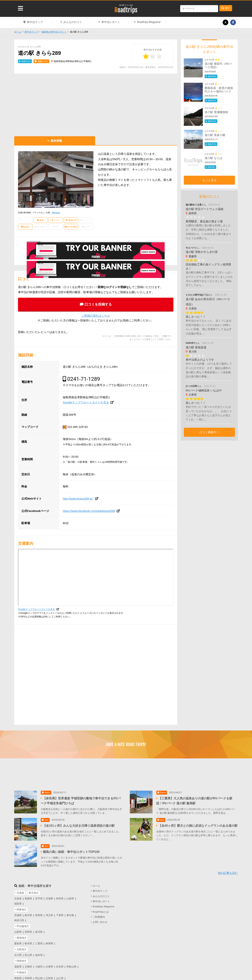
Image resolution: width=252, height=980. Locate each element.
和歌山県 (71, 964)
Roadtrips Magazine (149, 22)
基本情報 (56, 141)
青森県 (28, 896)
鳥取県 (18, 976)
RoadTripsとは (101, 909)
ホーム (18, 32)
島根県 (28, 976)
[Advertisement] (96, 104)
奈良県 (60, 964)
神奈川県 (19, 918)
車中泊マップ (35, 22)
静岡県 (49, 941)
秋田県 (60, 896)
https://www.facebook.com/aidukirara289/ (89, 511)
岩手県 (39, 896)
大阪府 (39, 964)
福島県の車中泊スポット (54, 32)
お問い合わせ (100, 920)
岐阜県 (28, 941)
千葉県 (60, 913)
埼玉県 (49, 913)
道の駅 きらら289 (126, 5)
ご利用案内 (99, 914)
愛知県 (18, 941)
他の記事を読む (228, 871)
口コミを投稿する (98, 304)
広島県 (49, 976)
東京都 (70, 913)
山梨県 (18, 930)
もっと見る (209, 180)
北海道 (18, 896)
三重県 (39, 941)
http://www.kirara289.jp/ (78, 499)
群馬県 (39, 913)
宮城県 (49, 896)
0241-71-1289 (84, 379)
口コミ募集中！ (209, 432)
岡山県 (39, 976)
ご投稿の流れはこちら (96, 316)
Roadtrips (126, 10)
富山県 (28, 953)
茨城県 (18, 913)
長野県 (28, 930)
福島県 (18, 901)
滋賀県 (18, 964)
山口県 (60, 976)
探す (227, 8)
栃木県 (28, 913)
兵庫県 (49, 964)
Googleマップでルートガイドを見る (86, 402)
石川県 (18, 953)
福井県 (39, 953)
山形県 (70, 896)
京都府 (28, 964)
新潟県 (39, 930)
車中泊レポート (111, 22)
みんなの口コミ (73, 22)
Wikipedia (56, 213)
